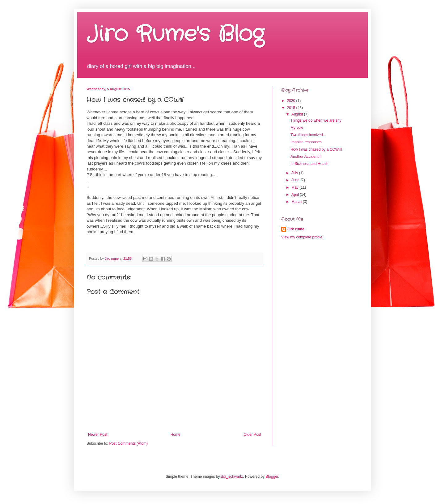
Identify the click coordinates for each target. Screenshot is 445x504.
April (296, 195)
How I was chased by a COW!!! (316, 149)
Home (176, 435)
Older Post (252, 435)
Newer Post (98, 435)
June (296, 180)
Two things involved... (308, 135)
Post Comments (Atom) (128, 443)
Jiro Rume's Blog (175, 35)
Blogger (272, 477)
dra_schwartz (232, 477)
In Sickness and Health (309, 164)
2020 (292, 101)
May (295, 187)
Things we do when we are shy (316, 120)
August (298, 114)
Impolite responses (306, 142)
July (295, 173)
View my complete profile (302, 237)
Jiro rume (296, 229)
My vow (297, 128)
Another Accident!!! (306, 157)
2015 (292, 108)
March (297, 202)
